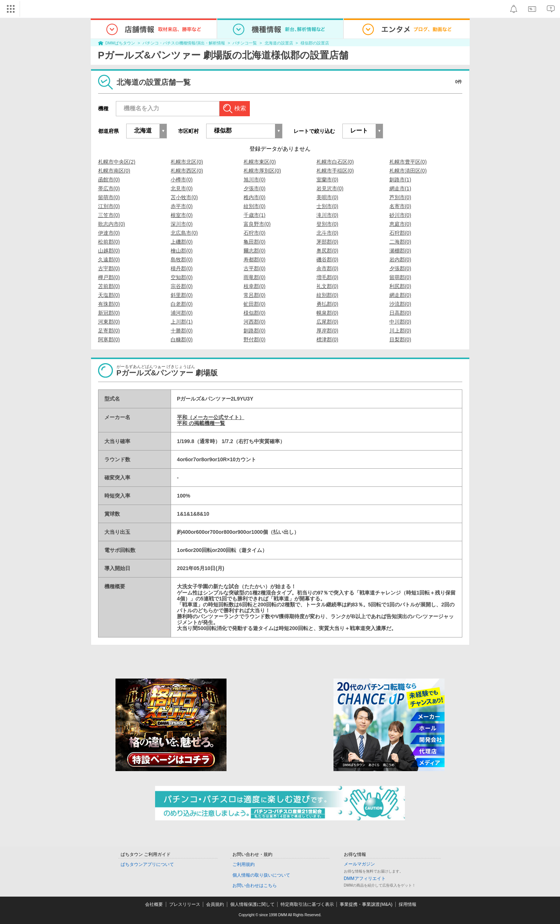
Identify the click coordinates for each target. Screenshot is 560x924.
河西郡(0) (254, 322)
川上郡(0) (400, 331)
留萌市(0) (109, 197)
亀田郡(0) (254, 242)
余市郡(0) (327, 268)
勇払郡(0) (327, 304)
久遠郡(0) (109, 260)
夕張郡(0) (400, 268)
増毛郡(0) (327, 277)
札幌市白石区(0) (335, 162)
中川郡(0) (400, 322)
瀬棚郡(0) (400, 251)
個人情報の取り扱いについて (261, 875)
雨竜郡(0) (254, 277)
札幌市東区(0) (260, 162)
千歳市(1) (254, 215)
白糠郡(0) (182, 339)
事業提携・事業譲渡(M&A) (366, 904)
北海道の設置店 (279, 43)
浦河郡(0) (182, 313)
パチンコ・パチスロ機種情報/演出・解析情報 (184, 43)
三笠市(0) (109, 215)
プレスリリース (185, 904)
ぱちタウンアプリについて (147, 864)
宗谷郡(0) (182, 286)
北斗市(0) (327, 233)
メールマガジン (359, 864)
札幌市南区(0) (114, 171)
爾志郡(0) (254, 251)
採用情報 (408, 904)
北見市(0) (182, 188)
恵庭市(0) (400, 224)
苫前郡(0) (109, 286)
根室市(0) (182, 215)
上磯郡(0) (182, 242)
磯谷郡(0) (327, 260)
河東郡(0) (109, 322)
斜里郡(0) (182, 295)
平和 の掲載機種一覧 (201, 423)
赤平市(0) (182, 206)
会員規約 (215, 904)
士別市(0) (327, 206)
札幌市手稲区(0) (335, 171)
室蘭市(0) (327, 180)
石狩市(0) (254, 233)
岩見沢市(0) (330, 188)
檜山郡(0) (182, 251)
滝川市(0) (327, 215)
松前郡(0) (109, 242)
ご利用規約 (244, 864)
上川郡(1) (182, 322)
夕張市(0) (254, 188)
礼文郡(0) (327, 286)
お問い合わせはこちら (255, 885)
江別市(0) (109, 206)
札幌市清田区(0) (408, 171)
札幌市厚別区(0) (262, 171)
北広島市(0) (184, 233)
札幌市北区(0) (187, 162)
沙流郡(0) (400, 304)
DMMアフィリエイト (365, 878)
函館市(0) (109, 180)
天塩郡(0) (109, 295)
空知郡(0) (182, 277)
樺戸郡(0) (109, 277)
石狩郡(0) (400, 233)
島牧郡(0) (182, 260)
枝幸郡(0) (254, 286)
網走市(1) (400, 188)
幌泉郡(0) (327, 313)
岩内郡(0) (400, 260)
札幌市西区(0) (187, 171)
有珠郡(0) (109, 304)
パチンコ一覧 (245, 43)
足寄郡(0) (109, 331)
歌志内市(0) (112, 224)
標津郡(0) (327, 339)
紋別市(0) (254, 206)
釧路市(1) (400, 180)
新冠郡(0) (109, 313)
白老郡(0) (182, 304)
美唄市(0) (327, 197)
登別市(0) (327, 224)
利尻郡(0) (400, 286)
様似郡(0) (254, 313)
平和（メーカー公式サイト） (211, 417)
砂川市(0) (400, 215)
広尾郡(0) (327, 322)
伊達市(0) (109, 233)
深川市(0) (182, 224)
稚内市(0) (254, 197)
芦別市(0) (400, 197)
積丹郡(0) (182, 268)
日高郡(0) (400, 313)
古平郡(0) (254, 268)
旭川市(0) (254, 180)
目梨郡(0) (400, 339)
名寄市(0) (400, 206)
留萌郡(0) (400, 277)
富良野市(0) (257, 224)
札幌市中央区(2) (117, 162)
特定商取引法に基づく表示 (307, 904)
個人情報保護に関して (252, 904)
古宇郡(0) (109, 268)
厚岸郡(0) (327, 331)
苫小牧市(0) (184, 197)
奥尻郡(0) (327, 251)
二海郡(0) (400, 242)
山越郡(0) (109, 251)
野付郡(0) (254, 339)
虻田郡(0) (254, 304)
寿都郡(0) (254, 260)
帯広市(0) (109, 188)
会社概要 (154, 904)
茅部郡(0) (327, 242)
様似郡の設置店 (315, 43)
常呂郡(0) (254, 295)
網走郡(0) (400, 295)
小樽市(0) (182, 180)
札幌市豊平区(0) (408, 162)
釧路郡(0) (254, 331)
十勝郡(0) (182, 331)
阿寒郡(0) (109, 339)
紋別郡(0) (327, 295)
